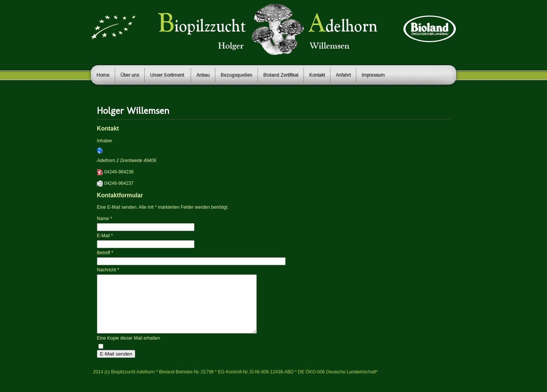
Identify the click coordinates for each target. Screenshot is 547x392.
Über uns (130, 75)
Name (104, 219)
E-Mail (105, 236)
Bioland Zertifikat (281, 75)
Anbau (203, 75)
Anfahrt (343, 75)
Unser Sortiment (167, 75)
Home (103, 75)
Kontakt (317, 75)
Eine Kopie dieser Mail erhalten (128, 349)
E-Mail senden (116, 365)
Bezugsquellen (236, 75)
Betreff (105, 253)
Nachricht (108, 270)
